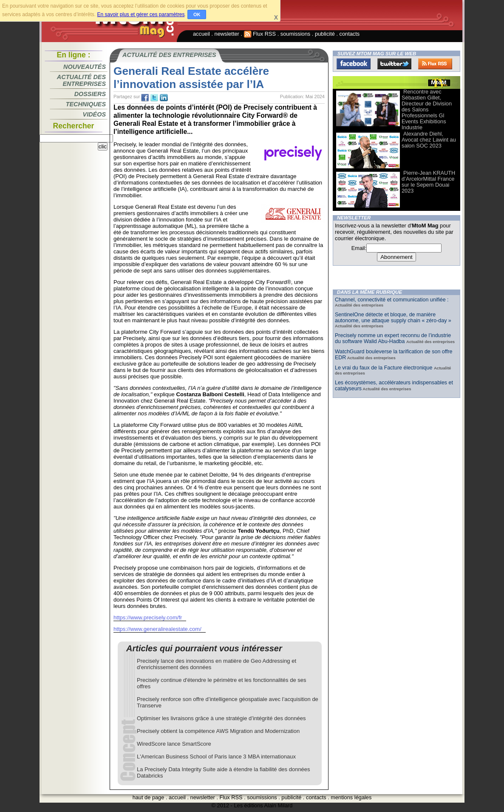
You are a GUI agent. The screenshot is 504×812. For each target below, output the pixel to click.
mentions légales (351, 797)
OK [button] (197, 14)
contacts (350, 34)
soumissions (295, 34)
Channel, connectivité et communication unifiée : (392, 300)
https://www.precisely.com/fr (148, 618)
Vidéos (94, 114)
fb (145, 98)
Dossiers (90, 94)
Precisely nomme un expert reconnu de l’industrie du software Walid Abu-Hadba (393, 338)
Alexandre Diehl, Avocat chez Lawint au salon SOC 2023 (429, 140)
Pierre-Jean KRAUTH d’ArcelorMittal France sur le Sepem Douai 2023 (428, 182)
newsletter (227, 34)
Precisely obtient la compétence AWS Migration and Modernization (218, 731)
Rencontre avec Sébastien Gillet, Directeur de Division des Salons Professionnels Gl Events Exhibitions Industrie (427, 109)
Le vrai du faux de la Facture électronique (384, 368)
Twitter (394, 64)
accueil (201, 34)
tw (154, 98)
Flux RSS (260, 34)
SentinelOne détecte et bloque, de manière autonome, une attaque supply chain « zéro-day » (393, 318)
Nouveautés (85, 67)
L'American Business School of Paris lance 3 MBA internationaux (216, 757)
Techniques (86, 104)
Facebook (354, 64)
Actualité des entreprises (81, 80)
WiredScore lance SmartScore (174, 744)
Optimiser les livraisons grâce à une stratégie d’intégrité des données (221, 718)
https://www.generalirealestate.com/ (157, 629)
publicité (325, 34)
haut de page (149, 797)
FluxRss (435, 64)
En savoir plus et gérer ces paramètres (141, 14)
